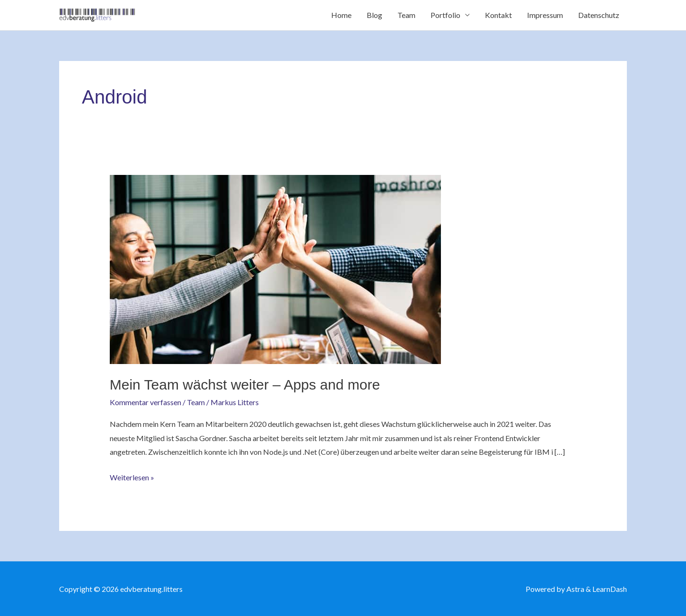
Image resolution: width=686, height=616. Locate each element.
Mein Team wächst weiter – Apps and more (245, 385)
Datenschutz (599, 15)
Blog (374, 15)
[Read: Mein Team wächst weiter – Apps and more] (275, 268)
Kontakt (498, 15)
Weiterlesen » (132, 476)
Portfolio (445, 15)
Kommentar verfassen (145, 402)
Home (341, 15)
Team (406, 15)
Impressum (545, 15)
